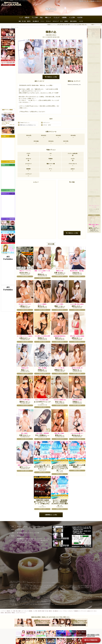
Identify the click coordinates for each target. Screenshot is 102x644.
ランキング (56, 18)
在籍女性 (27, 18)
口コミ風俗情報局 (11, 162)
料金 (41, 18)
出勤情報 (64, 18)
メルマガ (81, 21)
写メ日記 (24, 21)
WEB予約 (80, 18)
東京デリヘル (4, 162)
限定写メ (29, 21)
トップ (21, 18)
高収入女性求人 (74, 21)
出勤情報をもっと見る (51, 515)
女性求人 (66, 21)
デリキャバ (48, 21)
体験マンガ (48, 18)
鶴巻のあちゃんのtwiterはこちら (28, 125)
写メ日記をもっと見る (51, 77)
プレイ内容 (35, 18)
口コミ (62, 21)
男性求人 (13, 613)
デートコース (84, 611)
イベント (42, 21)
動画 (20, 21)
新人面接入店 (36, 21)
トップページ (3, 611)
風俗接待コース (77, 611)
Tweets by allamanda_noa (74, 85)
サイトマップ (23, 613)
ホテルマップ (56, 21)
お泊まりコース (90, 611)
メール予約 (72, 18)
